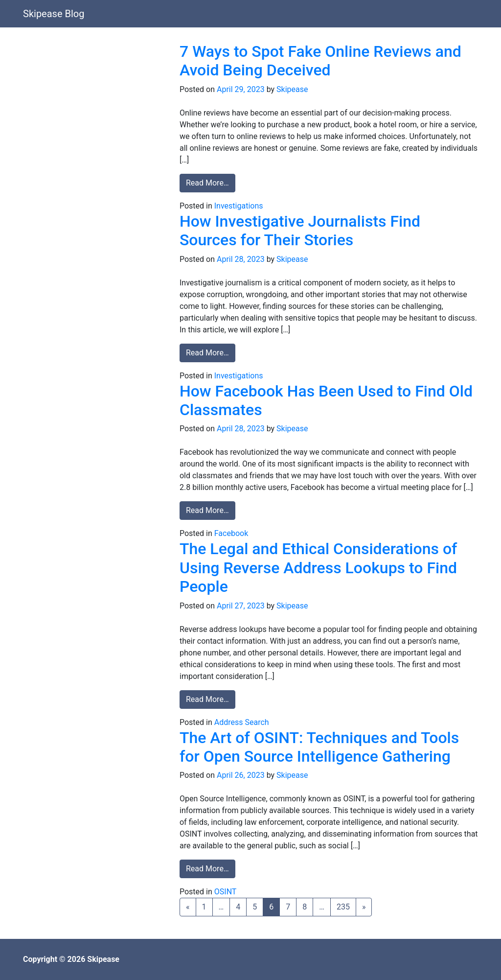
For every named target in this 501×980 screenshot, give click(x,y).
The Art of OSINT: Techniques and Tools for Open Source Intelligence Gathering (319, 747)
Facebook (231, 533)
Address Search (242, 722)
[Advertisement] (94, 103)
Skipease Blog (54, 14)
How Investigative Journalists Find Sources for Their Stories (300, 231)
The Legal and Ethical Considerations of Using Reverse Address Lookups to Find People (318, 568)
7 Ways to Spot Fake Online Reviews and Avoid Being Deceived (320, 61)
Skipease (292, 89)
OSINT (226, 892)
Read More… (211, 182)
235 (343, 907)
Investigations (239, 206)
